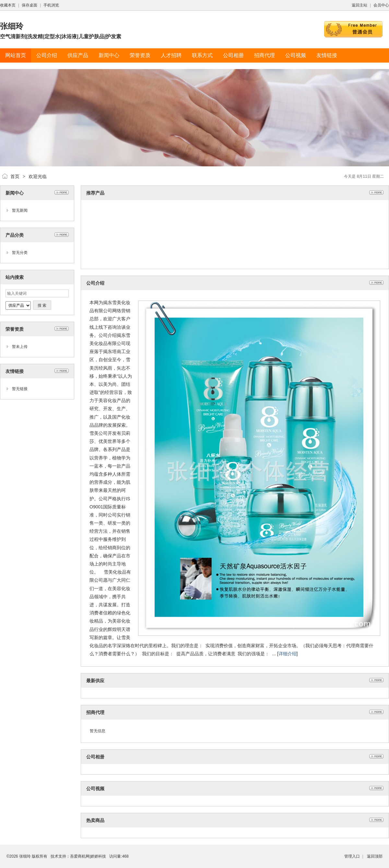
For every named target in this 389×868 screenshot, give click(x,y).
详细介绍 (288, 654)
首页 (15, 176)
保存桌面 (29, 5)
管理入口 (352, 856)
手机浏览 (51, 5)
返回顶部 (375, 856)
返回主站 (360, 5)
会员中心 (381, 5)
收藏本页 (8, 5)
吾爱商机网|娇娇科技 (88, 856)
